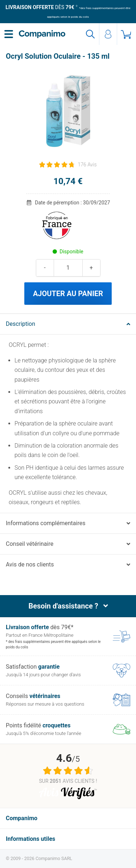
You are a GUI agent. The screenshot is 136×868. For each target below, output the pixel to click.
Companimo (22, 818)
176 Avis (87, 165)
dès (40, 7)
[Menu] (9, 34)
